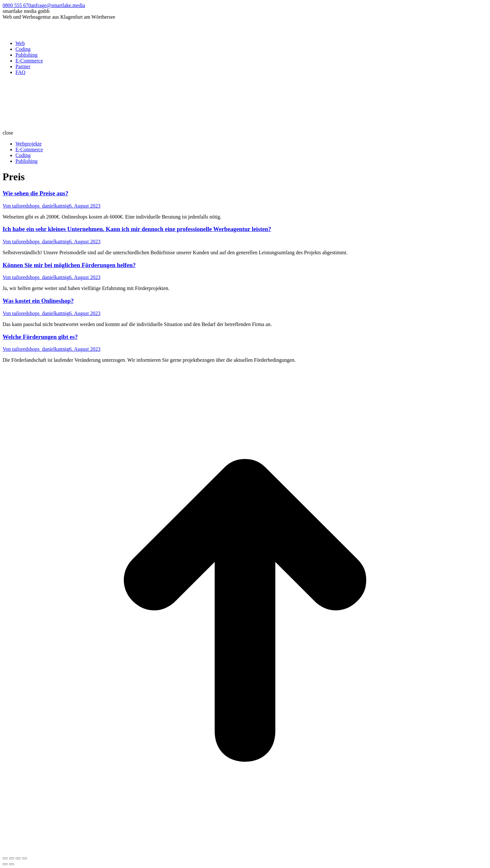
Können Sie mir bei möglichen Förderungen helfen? (69, 265)
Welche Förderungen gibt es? (40, 337)
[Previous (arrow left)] (5, 864)
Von (36, 206)
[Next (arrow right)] (12, 864)
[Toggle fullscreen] (18, 858)
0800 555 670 (17, 5)
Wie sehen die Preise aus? (35, 193)
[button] (245, 133)
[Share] (12, 858)
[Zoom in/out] (24, 858)
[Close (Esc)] (5, 858)
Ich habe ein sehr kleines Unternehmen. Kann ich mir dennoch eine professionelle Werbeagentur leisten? (137, 229)
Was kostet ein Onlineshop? (38, 301)
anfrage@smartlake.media (58, 5)
